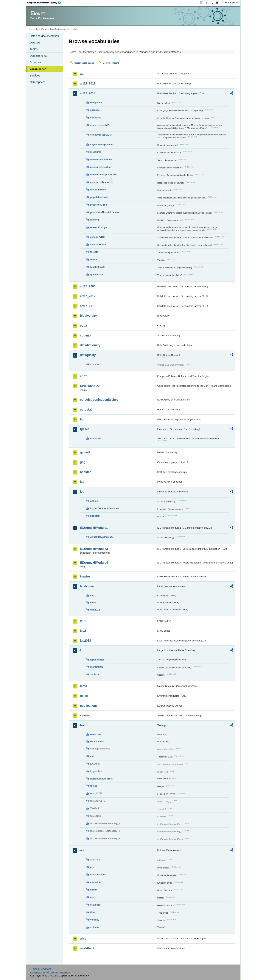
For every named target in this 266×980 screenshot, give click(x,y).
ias (82, 482)
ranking (95, 220)
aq (82, 74)
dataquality (88, 355)
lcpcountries (97, 660)
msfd (84, 686)
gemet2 (85, 452)
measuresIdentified (101, 160)
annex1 (94, 501)
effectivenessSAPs (101, 135)
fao (82, 419)
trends (94, 260)
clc (92, 595)
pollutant (95, 516)
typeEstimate (98, 267)
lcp (82, 650)
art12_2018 (88, 93)
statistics (95, 905)
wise (83, 938)
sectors (95, 674)
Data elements (39, 56)
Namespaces (38, 82)
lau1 (83, 621)
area (93, 867)
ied (82, 492)
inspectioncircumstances (105, 508)
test (83, 725)
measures (96, 152)
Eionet (45, 29)
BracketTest (97, 742)
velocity (95, 920)
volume (95, 927)
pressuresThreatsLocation (105, 212)
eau (92, 756)
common (86, 335)
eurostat (86, 410)
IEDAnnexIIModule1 (94, 528)
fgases (85, 429)
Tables (34, 49)
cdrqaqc (95, 110)
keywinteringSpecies (102, 144)
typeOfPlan (97, 274)
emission (95, 882)
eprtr (83, 376)
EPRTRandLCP (91, 386)
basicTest (96, 734)
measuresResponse (102, 182)
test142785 (96, 793)
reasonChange (99, 227)
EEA (45, 3)
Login (206, 2)
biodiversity (88, 316)
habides (86, 472)
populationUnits (99, 197)
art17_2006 (88, 286)
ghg (83, 462)
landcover (87, 586)
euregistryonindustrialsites (99, 400)
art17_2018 (88, 306)
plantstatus (97, 667)
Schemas (35, 62)
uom (83, 850)
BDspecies (96, 102)
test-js (94, 786)
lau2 (83, 631)
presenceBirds (99, 205)
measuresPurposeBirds (104, 174)
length (94, 890)
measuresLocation (101, 167)
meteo (94, 897)
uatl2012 (95, 610)
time (93, 912)
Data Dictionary (58, 29)
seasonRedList (99, 244)
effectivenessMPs (100, 125)
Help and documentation (44, 36)
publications (89, 706)
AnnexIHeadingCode (102, 537)
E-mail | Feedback (41, 969)
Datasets (35, 43)
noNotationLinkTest (101, 779)
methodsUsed (98, 190)
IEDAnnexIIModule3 (94, 549)
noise (84, 696)
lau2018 (86, 641)
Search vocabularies (84, 63)
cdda (84, 326)
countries (96, 118)
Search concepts (111, 63)
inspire (85, 576)
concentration (98, 875)
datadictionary (90, 345)
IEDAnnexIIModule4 (94, 563)
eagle (93, 603)
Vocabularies (38, 69)
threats (94, 252)
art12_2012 (88, 83)
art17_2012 (88, 296)
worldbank (88, 948)
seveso (85, 715)
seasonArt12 (98, 237)
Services (35, 76)
